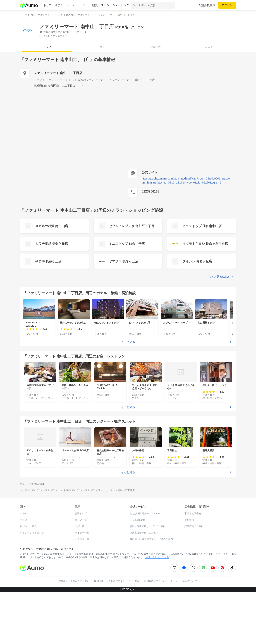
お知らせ (155, 47)
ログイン (227, 5)
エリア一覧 (81, 520)
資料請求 (189, 520)
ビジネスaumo (137, 520)
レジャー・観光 (88, 5)
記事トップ (81, 514)
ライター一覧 (82, 533)
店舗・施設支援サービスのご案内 (148, 526)
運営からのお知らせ (81, 581)
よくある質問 (113, 581)
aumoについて (190, 581)
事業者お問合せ (193, 514)
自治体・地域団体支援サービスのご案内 (151, 539)
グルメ (71, 5)
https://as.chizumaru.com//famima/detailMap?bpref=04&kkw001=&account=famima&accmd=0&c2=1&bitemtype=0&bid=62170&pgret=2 (186, 181)
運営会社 (63, 581)
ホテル (59, 5)
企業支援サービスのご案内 (144, 533)
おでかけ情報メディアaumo (145, 514)
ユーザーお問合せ (132, 581)
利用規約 (149, 581)
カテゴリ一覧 (82, 539)
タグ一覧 (80, 526)
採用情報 (99, 581)
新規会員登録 (207, 5)
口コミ (209, 47)
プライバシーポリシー (168, 581)
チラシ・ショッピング (115, 5)
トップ (48, 5)
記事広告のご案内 (194, 526)
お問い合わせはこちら (157, 557)
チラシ (101, 47)
